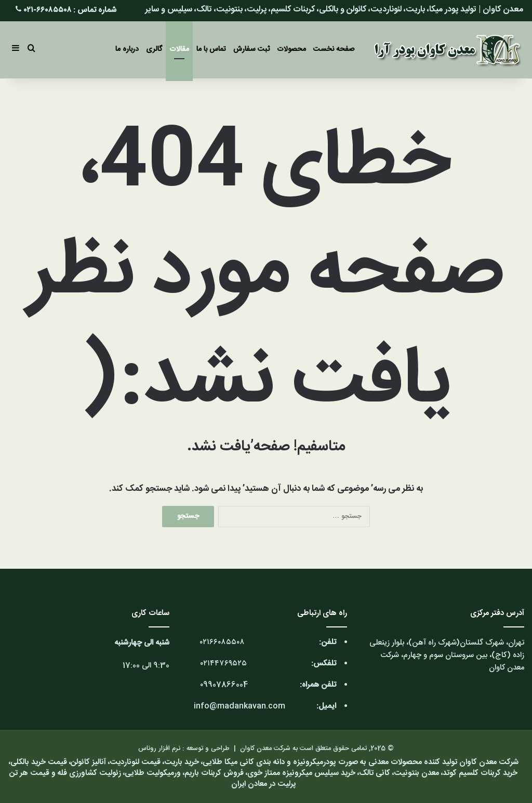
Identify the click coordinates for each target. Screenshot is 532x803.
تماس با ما (211, 49)
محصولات (291, 49)
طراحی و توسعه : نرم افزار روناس (184, 748)
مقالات (179, 49)
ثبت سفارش (251, 49)
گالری (154, 49)
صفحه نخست (334, 49)
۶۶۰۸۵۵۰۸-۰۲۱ (48, 10)
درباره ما (127, 49)
